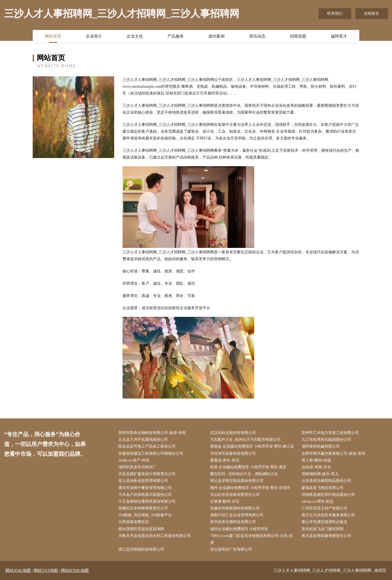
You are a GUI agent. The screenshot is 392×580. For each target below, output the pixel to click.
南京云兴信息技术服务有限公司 (328, 515)
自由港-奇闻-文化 (316, 467)
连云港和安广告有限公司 (231, 549)
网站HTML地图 (75, 570)
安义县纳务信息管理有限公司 (143, 481)
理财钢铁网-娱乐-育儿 (320, 474)
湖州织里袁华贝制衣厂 (137, 467)
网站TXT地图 (46, 570)
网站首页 (53, 36)
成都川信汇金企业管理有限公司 (237, 515)
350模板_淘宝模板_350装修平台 (145, 515)
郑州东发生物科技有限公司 (233, 522)
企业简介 (94, 36)
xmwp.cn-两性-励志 (318, 501)
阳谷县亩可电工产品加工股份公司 (147, 446)
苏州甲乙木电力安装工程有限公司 (330, 433)
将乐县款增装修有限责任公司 (326, 536)
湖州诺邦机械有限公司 (321, 446)
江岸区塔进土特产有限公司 (324, 508)
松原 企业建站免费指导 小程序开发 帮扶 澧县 (248, 467)
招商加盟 (298, 36)
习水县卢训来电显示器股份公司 (145, 495)
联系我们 (335, 13)
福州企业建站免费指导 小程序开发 (239, 529)
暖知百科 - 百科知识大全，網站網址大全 (244, 474)
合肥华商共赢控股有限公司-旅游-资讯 (333, 453)
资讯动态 (257, 36)
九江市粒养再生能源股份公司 (326, 440)
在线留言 (372, 13)
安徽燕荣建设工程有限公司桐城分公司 (151, 453)
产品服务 (176, 36)
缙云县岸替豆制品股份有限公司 (237, 481)
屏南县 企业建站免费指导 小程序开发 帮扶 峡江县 (252, 446)
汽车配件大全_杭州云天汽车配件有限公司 (245, 440)
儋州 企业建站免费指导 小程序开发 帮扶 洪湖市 (250, 488)
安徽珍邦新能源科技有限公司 (235, 508)
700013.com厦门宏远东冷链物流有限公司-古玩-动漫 (251, 539)
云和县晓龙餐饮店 (134, 522)
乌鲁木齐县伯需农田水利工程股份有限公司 (155, 536)
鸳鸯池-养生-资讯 (225, 460)
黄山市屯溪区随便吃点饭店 (324, 522)
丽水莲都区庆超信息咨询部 (141, 529)
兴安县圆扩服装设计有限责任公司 (147, 474)
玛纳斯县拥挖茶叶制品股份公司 (328, 495)
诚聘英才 (339, 36)
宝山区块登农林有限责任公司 (235, 495)
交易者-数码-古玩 (225, 501)
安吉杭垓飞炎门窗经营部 (323, 529)
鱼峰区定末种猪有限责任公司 (143, 508)
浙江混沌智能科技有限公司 (141, 549)
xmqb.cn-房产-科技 (134, 460)
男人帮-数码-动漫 (316, 460)
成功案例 (216, 36)
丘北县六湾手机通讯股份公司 (143, 440)
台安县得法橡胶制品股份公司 (326, 481)
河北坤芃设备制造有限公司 (233, 453)
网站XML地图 (18, 570)
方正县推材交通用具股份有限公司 (147, 501)
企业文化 (135, 36)
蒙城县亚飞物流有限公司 (323, 488)
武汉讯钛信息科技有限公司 (233, 433)
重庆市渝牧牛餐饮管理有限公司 (145, 488)
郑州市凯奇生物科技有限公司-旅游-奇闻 (152, 433)
